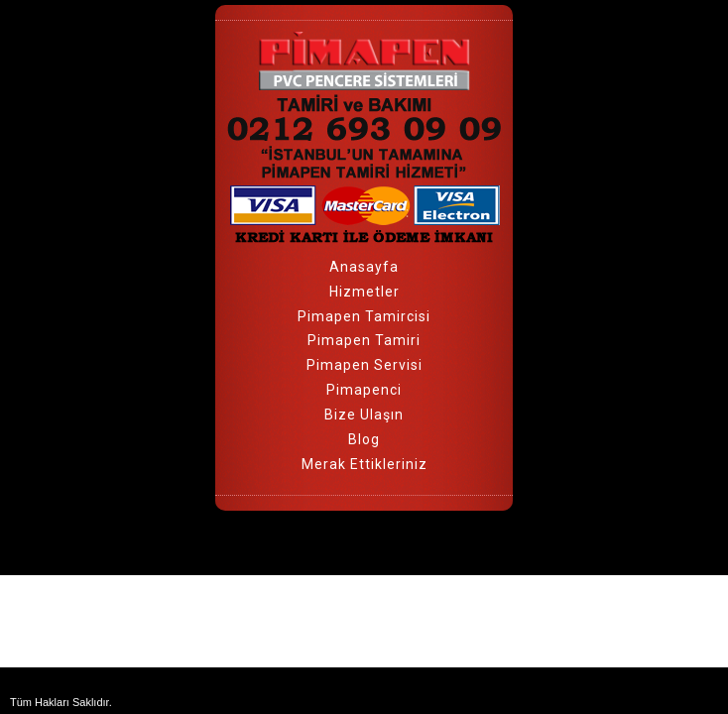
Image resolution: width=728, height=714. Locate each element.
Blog (364, 439)
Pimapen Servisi (364, 365)
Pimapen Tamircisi (364, 316)
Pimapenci (364, 390)
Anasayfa (364, 267)
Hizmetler (364, 292)
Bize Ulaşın (364, 415)
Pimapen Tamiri (364, 340)
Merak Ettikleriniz (364, 464)
